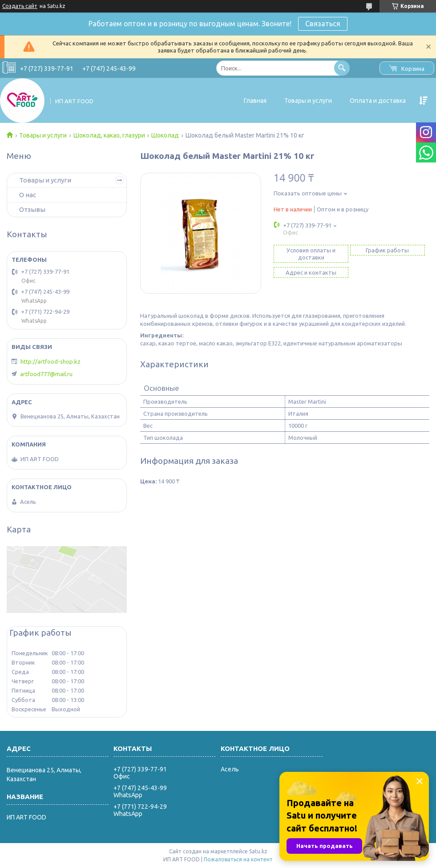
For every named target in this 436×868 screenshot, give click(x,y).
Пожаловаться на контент (238, 859)
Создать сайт (20, 6)
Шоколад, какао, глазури (109, 135)
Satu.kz (258, 851)
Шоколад (165, 135)
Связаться (323, 24)
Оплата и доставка (378, 101)
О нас (28, 195)
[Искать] (342, 68)
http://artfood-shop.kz (50, 361)
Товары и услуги (308, 101)
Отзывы (32, 209)
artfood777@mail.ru (46, 374)
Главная (255, 101)
